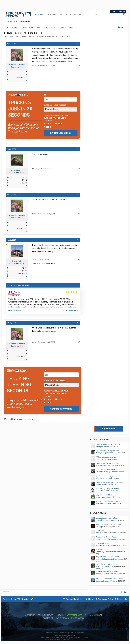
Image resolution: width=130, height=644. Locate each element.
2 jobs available (70, 310)
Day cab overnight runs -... (106, 495)
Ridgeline (100, 491)
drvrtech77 (100, 520)
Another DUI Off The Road (106, 537)
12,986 (25, 268)
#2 (78, 149)
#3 (78, 195)
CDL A (47, 124)
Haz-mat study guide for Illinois (108, 444)
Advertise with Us (76, 615)
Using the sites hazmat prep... (107, 564)
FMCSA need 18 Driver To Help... (108, 463)
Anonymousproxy (103, 453)
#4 (78, 240)
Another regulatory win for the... (108, 489)
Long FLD (17, 261)
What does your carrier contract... (109, 476)
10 (26, 72)
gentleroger (17, 170)
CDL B (59, 124)
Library (60, 615)
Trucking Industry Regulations (27, 36)
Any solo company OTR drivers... (108, 557)
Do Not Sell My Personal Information (64, 618)
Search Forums (11, 21)
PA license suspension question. (108, 457)
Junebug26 (100, 581)
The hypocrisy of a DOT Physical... (109, 501)
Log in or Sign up (118, 11)
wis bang (46, 263)
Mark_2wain (101, 497)
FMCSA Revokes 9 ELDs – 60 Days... (110, 482)
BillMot (99, 484)
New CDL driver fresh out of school (109, 579)
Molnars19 (100, 545)
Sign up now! (109, 429)
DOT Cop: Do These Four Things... (109, 470)
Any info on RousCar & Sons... (107, 571)
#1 (78, 44)
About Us (30, 615)
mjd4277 (99, 539)
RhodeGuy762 (101, 552)
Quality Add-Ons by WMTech (65, 637)
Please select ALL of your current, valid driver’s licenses (56, 118)
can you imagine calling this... (107, 518)
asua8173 (100, 533)
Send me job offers (60, 133)
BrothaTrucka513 (102, 465)
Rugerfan (36, 263)
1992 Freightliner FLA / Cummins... (109, 524)
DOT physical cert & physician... (108, 451)
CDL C (47, 127)
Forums (39, 14)
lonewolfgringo (102, 559)
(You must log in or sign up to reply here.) (20, 419)
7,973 (25, 177)
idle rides (99, 478)
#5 (78, 323)
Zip (45, 95)
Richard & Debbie (54, 36)
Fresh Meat (100, 531)
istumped (100, 447)
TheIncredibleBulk (103, 566)
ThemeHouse (80, 639)
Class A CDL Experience (55, 105)
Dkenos (99, 459)
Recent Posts (25, 21)
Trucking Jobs (54, 14)
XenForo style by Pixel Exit (65, 636)
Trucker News (45, 615)
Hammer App (96, 615)
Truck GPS (71, 14)
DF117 (98, 527)
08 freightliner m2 (103, 543)
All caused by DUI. (103, 550)
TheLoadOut (101, 503)
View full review (14, 310)
